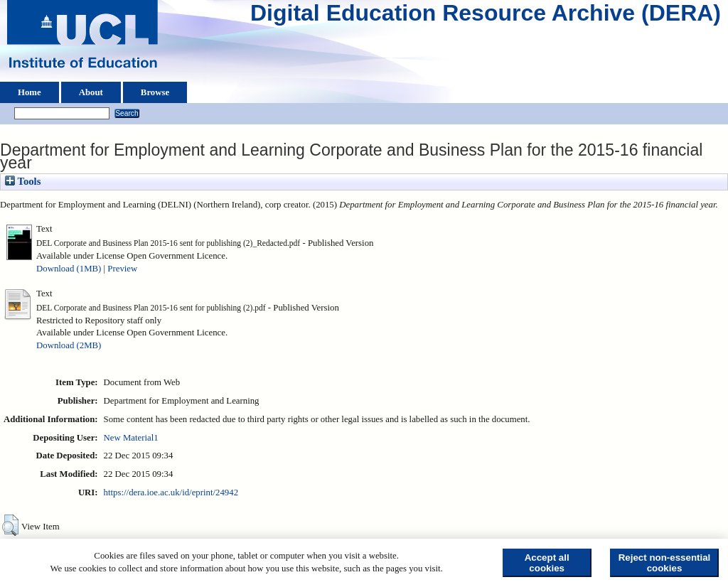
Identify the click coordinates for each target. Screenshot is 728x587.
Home (30, 92)
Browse (155, 92)
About (91, 92)
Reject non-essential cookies (665, 563)
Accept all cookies (547, 563)
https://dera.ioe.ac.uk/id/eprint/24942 (171, 492)
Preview (122, 269)
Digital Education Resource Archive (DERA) (486, 16)
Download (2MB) (69, 345)
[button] (10, 525)
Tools (23, 181)
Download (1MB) (69, 269)
